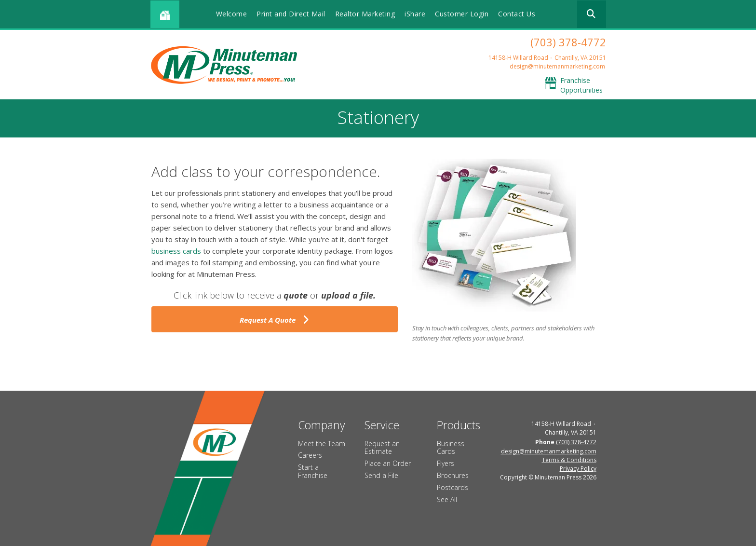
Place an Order (388, 463)
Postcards (452, 487)
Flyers (445, 463)
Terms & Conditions (569, 460)
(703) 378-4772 (568, 42)
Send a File (381, 475)
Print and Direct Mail (291, 14)
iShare (415, 14)
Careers (310, 455)
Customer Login (462, 14)
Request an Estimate (382, 448)
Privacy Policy (578, 469)
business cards (176, 251)
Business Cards (451, 448)
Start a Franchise (313, 471)
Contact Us (517, 14)
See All (447, 499)
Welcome (232, 14)
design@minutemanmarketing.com (557, 66)
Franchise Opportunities (581, 85)
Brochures (453, 475)
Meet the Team (322, 444)
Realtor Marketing (365, 14)
